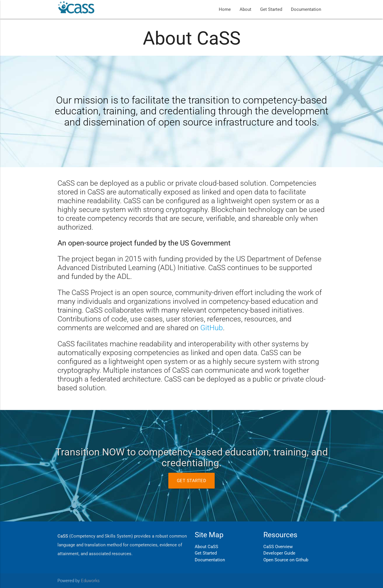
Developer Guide (279, 553)
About (245, 9)
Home (225, 9)
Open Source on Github (286, 560)
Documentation (306, 9)
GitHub (212, 328)
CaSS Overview (278, 547)
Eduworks (90, 581)
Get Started (271, 9)
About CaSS (206, 547)
